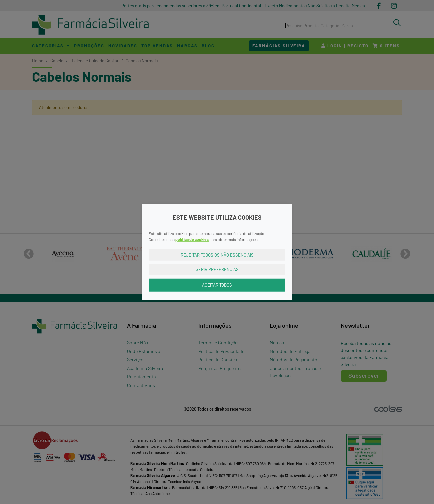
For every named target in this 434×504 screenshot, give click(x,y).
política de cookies (192, 239)
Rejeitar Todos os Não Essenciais (217, 255)
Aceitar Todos (217, 285)
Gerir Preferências (217, 269)
